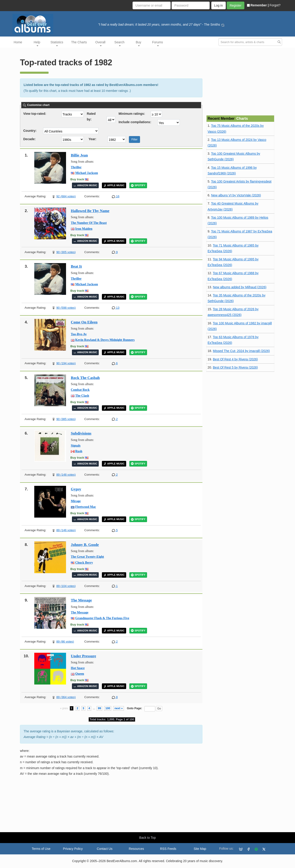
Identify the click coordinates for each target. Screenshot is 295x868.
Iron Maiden (84, 229)
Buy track (77, 179)
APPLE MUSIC (114, 185)
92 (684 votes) (66, 196)
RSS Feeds (168, 849)
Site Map (200, 849)
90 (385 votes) (66, 419)
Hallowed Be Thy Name (90, 211)
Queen (80, 674)
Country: (30, 131)
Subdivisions (81, 433)
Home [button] (18, 42)
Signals (76, 446)
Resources (136, 849)
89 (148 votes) (66, 475)
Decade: (29, 139)
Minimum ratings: (132, 114)
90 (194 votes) (66, 363)
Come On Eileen (84, 322)
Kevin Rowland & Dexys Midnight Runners (105, 340)
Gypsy (76, 489)
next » (118, 708)
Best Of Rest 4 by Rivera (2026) (235, 359)
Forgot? (275, 5)
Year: (92, 139)
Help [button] (37, 43)
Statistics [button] (57, 43)
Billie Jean (79, 155)
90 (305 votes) (66, 252)
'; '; (169, 122)
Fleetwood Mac (86, 507)
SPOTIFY (138, 185)
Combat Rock (80, 390)
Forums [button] (158, 43)
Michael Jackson (87, 173)
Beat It (76, 266)
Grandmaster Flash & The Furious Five (102, 618)
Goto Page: (134, 708)
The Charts (79, 42)
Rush (79, 451)
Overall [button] (100, 43)
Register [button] (236, 5)
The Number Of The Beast (89, 223)
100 (108, 708)
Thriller (76, 167)
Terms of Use (41, 849)
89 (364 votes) (66, 697)
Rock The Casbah (85, 378)
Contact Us (104, 849)
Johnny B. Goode (85, 545)
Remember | (258, 5)
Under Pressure (83, 656)
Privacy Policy (73, 849)
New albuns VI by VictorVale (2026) (236, 195)
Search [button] (119, 43)
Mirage (76, 501)
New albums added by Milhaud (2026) (240, 287)
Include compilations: (135, 122)
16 (116, 196)
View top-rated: (35, 114)
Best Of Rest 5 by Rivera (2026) (235, 367)
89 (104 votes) (66, 586)
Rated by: (91, 115)
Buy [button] (138, 43)
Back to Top (148, 838)
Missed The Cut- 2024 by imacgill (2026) (241, 351)
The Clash (82, 396)
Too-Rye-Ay (79, 334)
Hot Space (78, 668)
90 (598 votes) (66, 308)
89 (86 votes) (65, 642)
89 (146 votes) (66, 530)
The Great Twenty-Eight (87, 557)
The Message (81, 600)
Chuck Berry (84, 563)
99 (99, 708)
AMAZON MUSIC (85, 185)
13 (116, 308)
